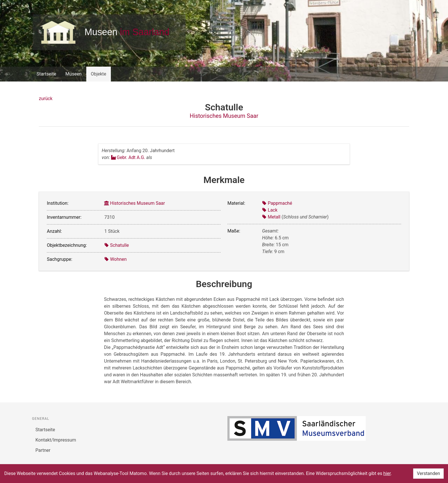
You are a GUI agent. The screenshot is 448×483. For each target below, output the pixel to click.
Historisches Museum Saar (224, 116)
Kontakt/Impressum (56, 440)
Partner (43, 450)
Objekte (99, 74)
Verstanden (428, 473)
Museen (74, 74)
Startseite (46, 74)
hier (387, 473)
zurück (46, 99)
